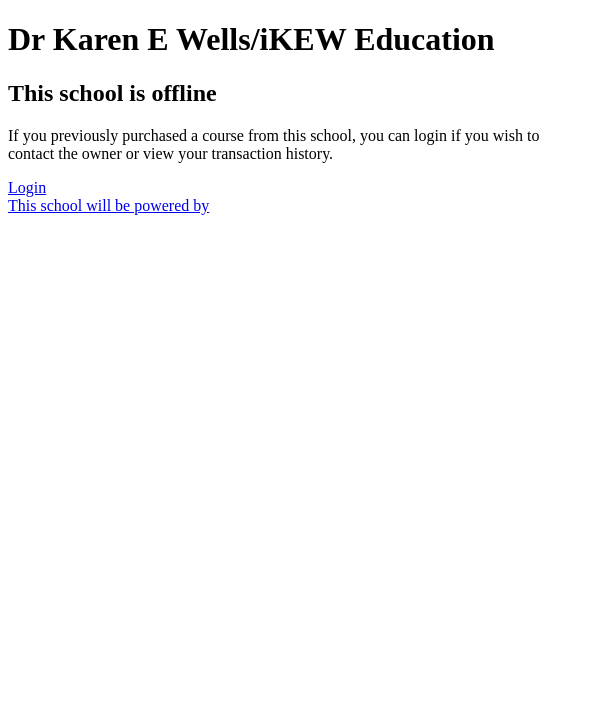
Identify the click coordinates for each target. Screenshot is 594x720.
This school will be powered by (108, 205)
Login (27, 187)
